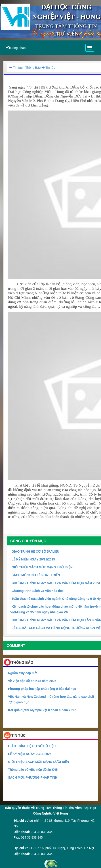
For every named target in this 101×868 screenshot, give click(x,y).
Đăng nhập (16, 48)
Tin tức (48, 68)
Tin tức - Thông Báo (25, 68)
